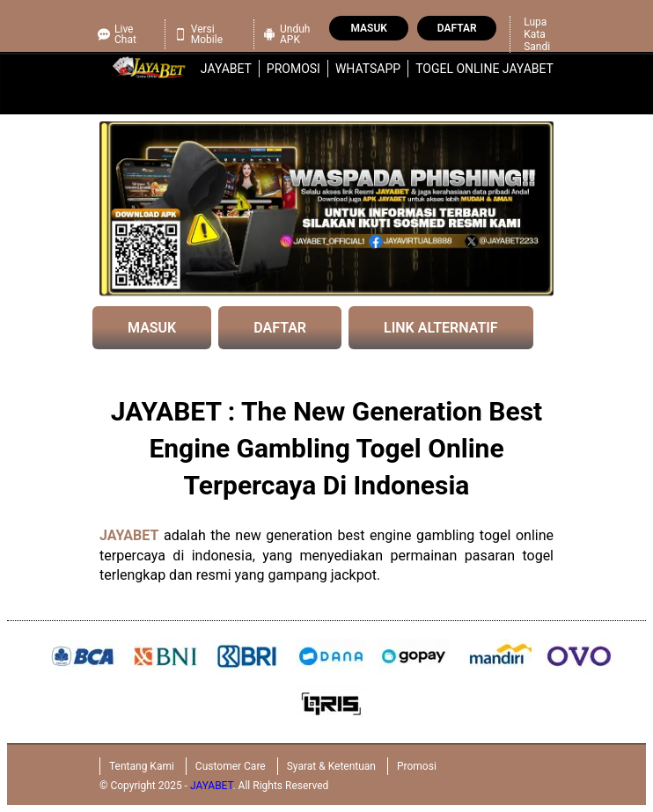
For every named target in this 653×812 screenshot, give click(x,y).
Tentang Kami (142, 766)
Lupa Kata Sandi (537, 34)
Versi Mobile (198, 34)
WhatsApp (368, 69)
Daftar (457, 28)
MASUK (152, 328)
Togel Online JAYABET (484, 69)
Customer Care (231, 766)
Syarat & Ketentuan (331, 766)
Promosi (293, 69)
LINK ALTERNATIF (441, 328)
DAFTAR (280, 328)
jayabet (226, 69)
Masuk (368, 28)
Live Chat (117, 34)
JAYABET (129, 535)
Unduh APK (286, 34)
